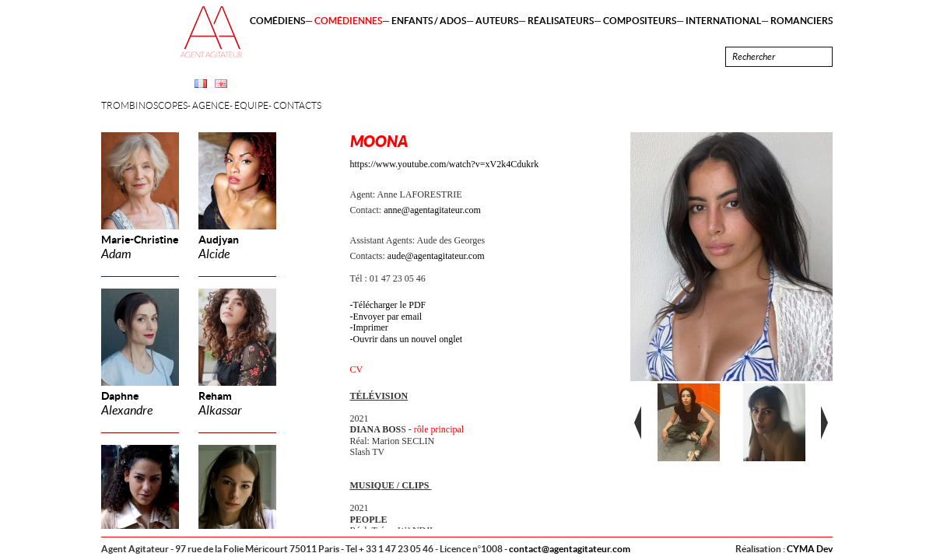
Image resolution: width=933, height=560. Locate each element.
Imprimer (371, 327)
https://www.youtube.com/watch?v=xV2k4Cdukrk (445, 164)
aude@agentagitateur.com (436, 256)
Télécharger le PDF (390, 305)
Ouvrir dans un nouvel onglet (408, 339)
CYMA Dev (810, 549)
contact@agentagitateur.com (570, 549)
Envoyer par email (388, 317)
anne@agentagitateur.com (432, 210)
